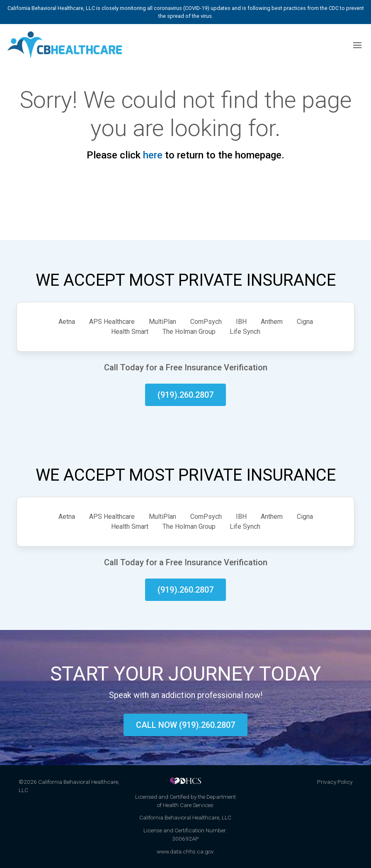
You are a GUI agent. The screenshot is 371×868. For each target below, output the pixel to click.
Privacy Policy (335, 782)
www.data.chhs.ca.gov (185, 851)
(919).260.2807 (185, 395)
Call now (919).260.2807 (185, 725)
